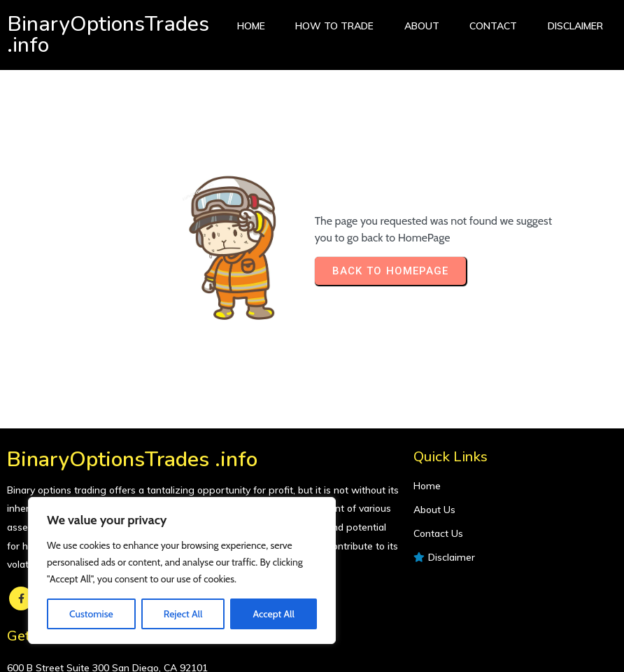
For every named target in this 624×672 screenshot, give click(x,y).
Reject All (183, 614)
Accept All (273, 614)
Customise (91, 614)
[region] (182, 570)
